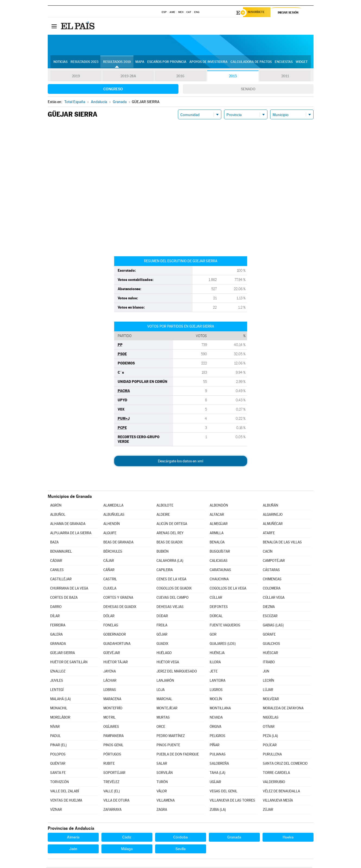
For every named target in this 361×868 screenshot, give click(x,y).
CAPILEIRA (165, 571)
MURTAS (163, 718)
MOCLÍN (216, 700)
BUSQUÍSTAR (220, 552)
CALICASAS (219, 561)
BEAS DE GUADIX (170, 543)
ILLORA (215, 663)
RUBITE (109, 764)
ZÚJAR (268, 810)
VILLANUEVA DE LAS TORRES (232, 801)
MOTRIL (109, 718)
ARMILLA (217, 534)
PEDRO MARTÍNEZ (171, 737)
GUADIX (162, 644)
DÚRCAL (216, 617)
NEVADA (216, 718)
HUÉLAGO (164, 654)
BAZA (54, 543)
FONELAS (111, 626)
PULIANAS (218, 755)
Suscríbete (258, 13)
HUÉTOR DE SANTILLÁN (69, 663)
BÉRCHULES (113, 552)
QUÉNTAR (58, 764)
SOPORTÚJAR (114, 773)
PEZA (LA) (270, 737)
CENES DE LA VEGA (171, 580)
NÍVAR (55, 727)
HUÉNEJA (217, 654)
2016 (180, 77)
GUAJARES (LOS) (223, 644)
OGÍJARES (111, 727)
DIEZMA (269, 608)
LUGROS (216, 691)
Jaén (73, 850)
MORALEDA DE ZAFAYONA (283, 709)
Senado (248, 90)
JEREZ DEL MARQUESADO (177, 672)
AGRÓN (56, 506)
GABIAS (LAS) (273, 626)
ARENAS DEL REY (170, 534)
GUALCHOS (271, 644)
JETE (214, 672)
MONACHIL (59, 709)
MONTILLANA (220, 709)
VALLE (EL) (112, 792)
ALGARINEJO (273, 515)
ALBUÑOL (58, 515)
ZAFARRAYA (112, 810)
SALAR (162, 764)
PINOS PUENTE (168, 746)
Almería (73, 838)
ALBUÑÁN (271, 506)
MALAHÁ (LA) (60, 700)
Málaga (127, 850)
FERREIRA (58, 626)
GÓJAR (162, 635)
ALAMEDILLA (113, 506)
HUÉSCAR (270, 654)
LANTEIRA (218, 681)
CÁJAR (109, 561)
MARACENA (112, 700)
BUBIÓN (163, 552)
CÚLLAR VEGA (274, 598)
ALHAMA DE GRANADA (68, 525)
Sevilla (180, 850)
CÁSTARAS (271, 571)
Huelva (288, 838)
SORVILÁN (165, 773)
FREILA (162, 626)
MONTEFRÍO (113, 709)
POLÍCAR (270, 746)
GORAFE (269, 635)
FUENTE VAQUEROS (225, 626)
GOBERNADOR (115, 635)
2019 (76, 77)
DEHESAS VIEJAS (170, 608)
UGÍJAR (215, 783)
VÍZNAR (56, 810)
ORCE (161, 727)
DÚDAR (162, 617)
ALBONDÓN (219, 506)
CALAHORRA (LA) (170, 561)
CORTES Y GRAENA (118, 598)
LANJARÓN (165, 681)
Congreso (113, 90)
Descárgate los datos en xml (180, 462)
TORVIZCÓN (60, 783)
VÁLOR (162, 792)
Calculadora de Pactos (251, 63)
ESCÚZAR (270, 617)
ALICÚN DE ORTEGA (172, 525)
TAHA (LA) (218, 773)
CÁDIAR (56, 561)
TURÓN (162, 783)
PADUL (55, 737)
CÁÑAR (109, 571)
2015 (233, 77)
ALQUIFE (110, 534)
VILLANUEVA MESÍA (278, 801)
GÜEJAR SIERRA (63, 654)
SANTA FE (58, 773)
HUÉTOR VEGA (168, 663)
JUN (266, 672)
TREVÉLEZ (111, 783)
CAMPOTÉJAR (274, 561)
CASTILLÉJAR (61, 580)
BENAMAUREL (61, 552)
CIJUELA (110, 589)
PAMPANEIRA (114, 737)
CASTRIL (110, 580)
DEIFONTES (219, 608)
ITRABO (269, 663)
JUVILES (57, 681)
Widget (302, 63)
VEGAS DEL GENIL (223, 792)
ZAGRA (162, 810)
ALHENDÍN (112, 525)
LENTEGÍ (57, 691)
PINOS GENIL (113, 746)
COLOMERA (272, 589)
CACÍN (268, 552)
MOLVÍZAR (271, 700)
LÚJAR (268, 691)
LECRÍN (269, 681)
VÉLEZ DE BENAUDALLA (281, 792)
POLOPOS (58, 755)
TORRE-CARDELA (276, 773)
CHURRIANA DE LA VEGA (69, 589)
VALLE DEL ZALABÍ (65, 792)
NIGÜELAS (271, 718)
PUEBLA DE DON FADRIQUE (178, 755)
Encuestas (284, 63)
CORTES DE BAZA (64, 598)
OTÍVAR (269, 727)
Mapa (140, 63)
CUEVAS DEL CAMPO (172, 598)
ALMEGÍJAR (219, 525)
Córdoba (180, 838)
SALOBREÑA (219, 764)
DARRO (56, 608)
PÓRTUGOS (112, 755)
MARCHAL (164, 700)
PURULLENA (272, 755)
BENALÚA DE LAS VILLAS (282, 543)
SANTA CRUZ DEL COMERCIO (285, 764)
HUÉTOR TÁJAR (116, 663)
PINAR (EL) (58, 746)
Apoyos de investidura (208, 63)
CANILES (57, 571)
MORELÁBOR (60, 718)
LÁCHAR (110, 681)
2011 (285, 77)
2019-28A (128, 77)
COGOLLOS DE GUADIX (174, 589)
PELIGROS (218, 737)
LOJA (161, 691)
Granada (234, 838)
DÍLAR (55, 617)
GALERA (56, 635)
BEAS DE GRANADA (118, 543)
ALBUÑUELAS (114, 515)
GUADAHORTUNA (117, 644)
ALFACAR (217, 515)
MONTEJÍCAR (167, 709)
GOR (213, 635)
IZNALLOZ (58, 672)
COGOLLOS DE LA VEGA (228, 589)
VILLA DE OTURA (116, 801)
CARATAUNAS (220, 571)
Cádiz (127, 838)
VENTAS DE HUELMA (66, 801)
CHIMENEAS (272, 580)
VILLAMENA (166, 801)
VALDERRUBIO (274, 783)
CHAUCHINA (219, 580)
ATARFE (269, 534)
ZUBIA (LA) (218, 810)
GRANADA (58, 644)
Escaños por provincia (167, 63)
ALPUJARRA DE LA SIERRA (71, 534)
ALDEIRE (163, 515)
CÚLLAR (216, 598)
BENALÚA (217, 543)
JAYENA (110, 672)
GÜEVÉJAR (112, 654)
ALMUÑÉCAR (273, 525)
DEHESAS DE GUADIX (120, 608)
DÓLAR (109, 617)
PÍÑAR (215, 746)
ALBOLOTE (165, 506)
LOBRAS (110, 691)
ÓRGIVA (215, 727)
